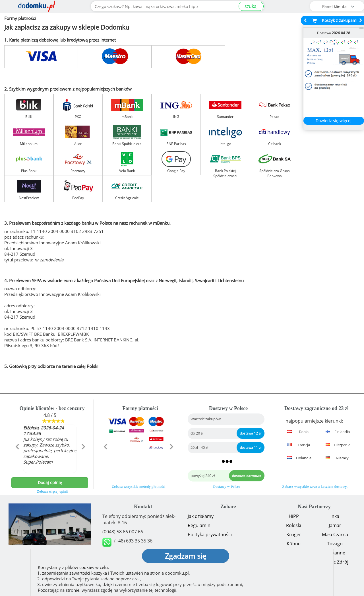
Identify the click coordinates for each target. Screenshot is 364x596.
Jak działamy (201, 516)
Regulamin (199, 525)
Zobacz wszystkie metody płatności (139, 487)
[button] (17, 459)
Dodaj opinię (50, 483)
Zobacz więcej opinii (53, 491)
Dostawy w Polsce (227, 487)
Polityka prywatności (210, 534)
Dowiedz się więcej (334, 121)
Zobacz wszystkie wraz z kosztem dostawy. (315, 487)
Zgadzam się (186, 556)
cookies (87, 567)
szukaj (251, 6)
